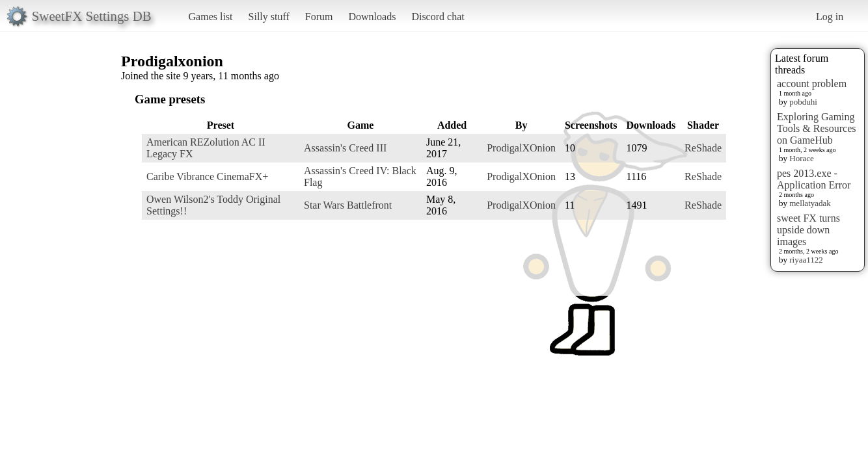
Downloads (372, 17)
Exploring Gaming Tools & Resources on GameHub (817, 128)
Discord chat (438, 17)
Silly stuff (269, 17)
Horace (802, 158)
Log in (830, 17)
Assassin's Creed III (345, 148)
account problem (812, 84)
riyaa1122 (806, 260)
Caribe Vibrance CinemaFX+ (207, 176)
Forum (319, 17)
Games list (211, 17)
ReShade (703, 148)
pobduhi (803, 102)
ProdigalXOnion (521, 148)
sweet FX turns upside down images (808, 230)
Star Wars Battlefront (348, 205)
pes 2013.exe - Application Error (814, 179)
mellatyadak (810, 203)
